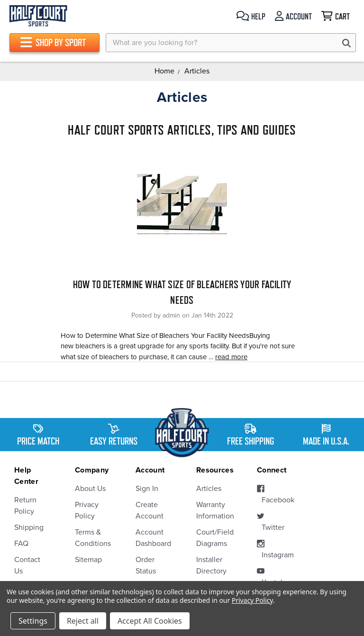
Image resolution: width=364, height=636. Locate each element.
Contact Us (27, 565)
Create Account (150, 510)
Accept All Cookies (150, 621)
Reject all (83, 621)
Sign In (147, 489)
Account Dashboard (152, 538)
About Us (90, 489)
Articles (209, 489)
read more (231, 357)
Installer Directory (211, 565)
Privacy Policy (87, 510)
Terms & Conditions (91, 538)
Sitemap (88, 560)
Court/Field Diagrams (212, 538)
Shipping (29, 527)
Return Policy (25, 506)
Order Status (146, 565)
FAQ (21, 544)
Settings (33, 621)
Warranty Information (212, 510)
